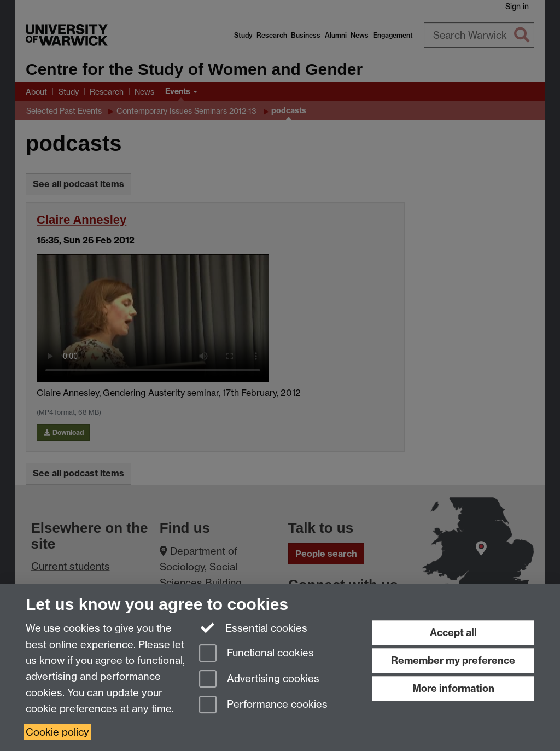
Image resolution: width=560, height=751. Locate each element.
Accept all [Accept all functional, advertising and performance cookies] (453, 633)
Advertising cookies (259, 680)
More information (453, 688)
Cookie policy (57, 732)
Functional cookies (256, 654)
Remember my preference (453, 660)
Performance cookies (263, 705)
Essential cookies (253, 627)
